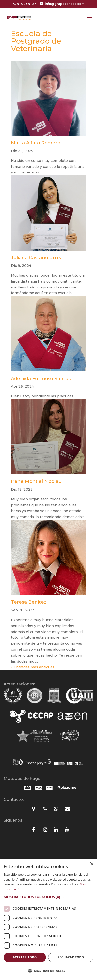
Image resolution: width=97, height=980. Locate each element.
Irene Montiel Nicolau (36, 481)
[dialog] (48, 919)
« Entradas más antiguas (33, 667)
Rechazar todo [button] (71, 957)
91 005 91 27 (27, 4)
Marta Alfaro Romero (36, 143)
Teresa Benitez (29, 602)
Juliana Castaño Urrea (37, 258)
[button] (48, 897)
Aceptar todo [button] (25, 957)
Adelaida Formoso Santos (41, 378)
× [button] (91, 864)
